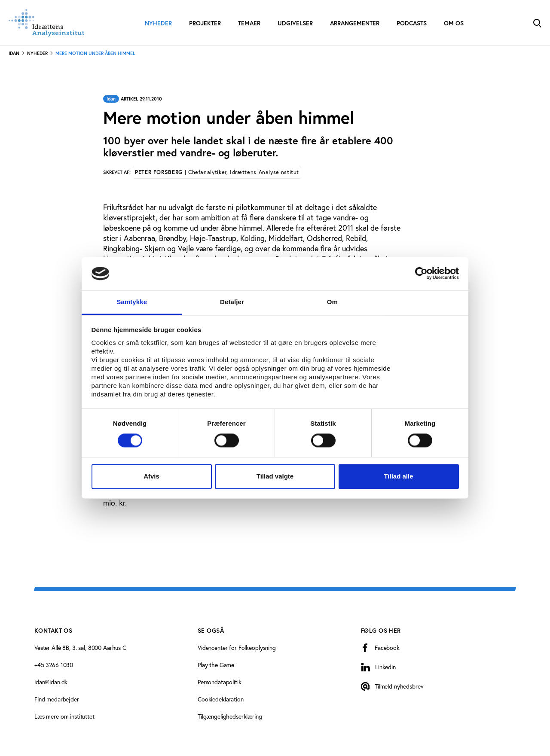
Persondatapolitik (220, 682)
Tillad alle (398, 476)
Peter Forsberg (217, 172)
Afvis (151, 476)
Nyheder (158, 23)
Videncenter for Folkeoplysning (237, 648)
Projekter (205, 23)
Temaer (249, 23)
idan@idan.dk (51, 682)
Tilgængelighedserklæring (230, 716)
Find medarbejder (57, 699)
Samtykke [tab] (132, 302)
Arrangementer (355, 23)
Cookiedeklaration (221, 699)
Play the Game (216, 665)
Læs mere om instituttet (64, 716)
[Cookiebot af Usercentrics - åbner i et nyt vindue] (421, 274)
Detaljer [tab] (232, 302)
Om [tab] (332, 302)
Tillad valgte (275, 476)
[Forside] (46, 23)
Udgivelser (295, 23)
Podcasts (412, 23)
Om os (454, 23)
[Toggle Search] (537, 23)
